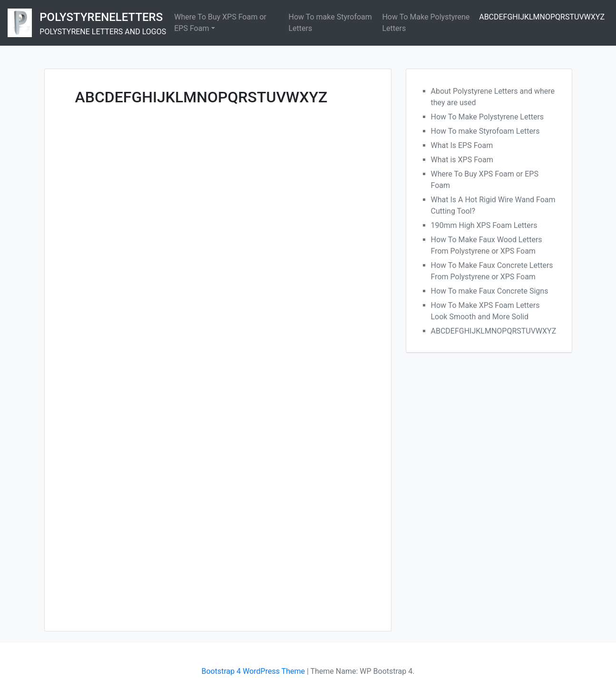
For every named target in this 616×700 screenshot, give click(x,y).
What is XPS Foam (462, 160)
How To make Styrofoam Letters (330, 23)
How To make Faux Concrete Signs (490, 291)
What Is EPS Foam (462, 145)
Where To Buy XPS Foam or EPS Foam (220, 23)
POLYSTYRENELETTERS (101, 17)
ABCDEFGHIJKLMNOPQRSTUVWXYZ (542, 17)
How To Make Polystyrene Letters (426, 23)
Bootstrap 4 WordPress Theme (253, 671)
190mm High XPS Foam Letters (484, 225)
